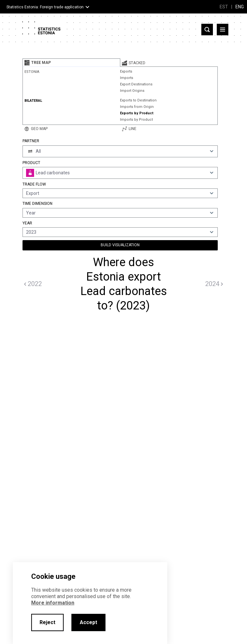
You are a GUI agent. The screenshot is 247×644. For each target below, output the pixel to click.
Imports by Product (136, 120)
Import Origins (132, 91)
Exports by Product (137, 113)
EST (224, 7)
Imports (127, 78)
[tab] (71, 63)
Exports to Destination (138, 100)
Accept (88, 622)
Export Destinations (136, 84)
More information (53, 603)
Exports (126, 71)
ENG (240, 7)
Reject (47, 622)
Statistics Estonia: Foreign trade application (45, 7)
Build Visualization (120, 245)
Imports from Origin (137, 107)
